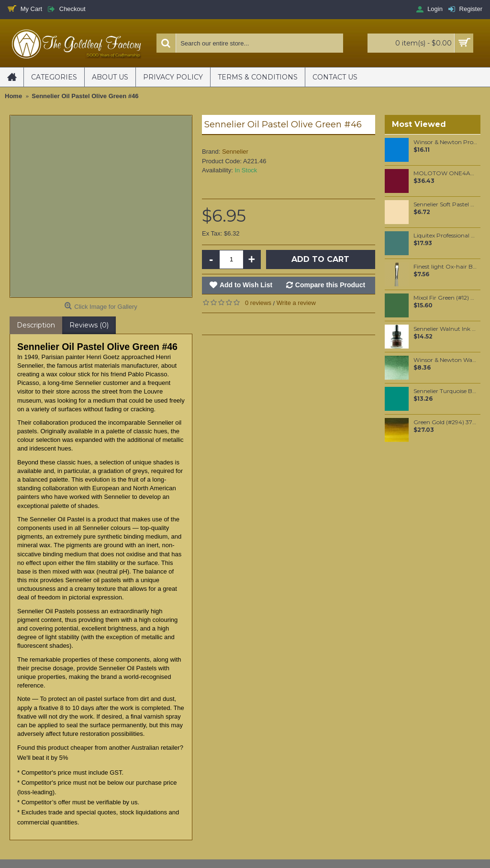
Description (36, 325)
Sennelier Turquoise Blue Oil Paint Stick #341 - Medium (445, 391)
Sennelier (235, 152)
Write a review (296, 303)
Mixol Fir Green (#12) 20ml (445, 298)
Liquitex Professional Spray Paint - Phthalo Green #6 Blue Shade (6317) (445, 236)
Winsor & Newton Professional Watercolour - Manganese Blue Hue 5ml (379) (445, 142)
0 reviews (258, 303)
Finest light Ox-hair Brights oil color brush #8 (445, 267)
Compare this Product (330, 285)
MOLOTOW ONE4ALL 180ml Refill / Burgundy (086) (445, 173)
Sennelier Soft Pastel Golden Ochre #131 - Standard (445, 204)
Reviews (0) (89, 325)
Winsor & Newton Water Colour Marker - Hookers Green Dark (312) (445, 360)
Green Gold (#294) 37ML (445, 422)
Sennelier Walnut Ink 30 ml (445, 329)
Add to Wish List (246, 285)
